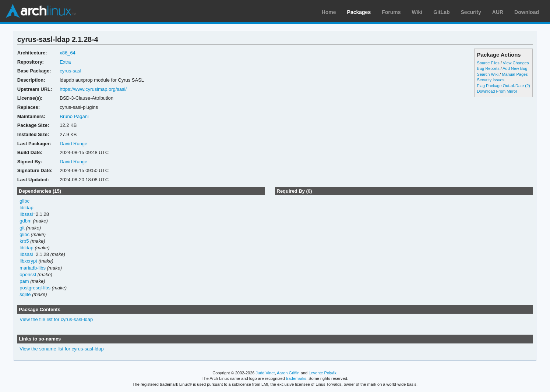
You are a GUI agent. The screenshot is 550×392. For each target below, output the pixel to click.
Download (527, 12)
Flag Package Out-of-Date (501, 86)
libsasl (26, 214)
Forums (391, 12)
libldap (27, 208)
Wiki (417, 12)
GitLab (441, 12)
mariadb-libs (33, 268)
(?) (527, 86)
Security (471, 12)
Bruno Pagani (74, 116)
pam (24, 281)
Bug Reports (488, 68)
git (22, 228)
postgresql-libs (35, 288)
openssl (28, 275)
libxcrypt (28, 261)
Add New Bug (515, 68)
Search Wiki (488, 74)
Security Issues (491, 80)
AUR (498, 12)
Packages (359, 12)
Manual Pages (515, 74)
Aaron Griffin (288, 373)
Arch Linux (40, 11)
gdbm (25, 221)
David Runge (73, 144)
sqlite (25, 294)
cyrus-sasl (70, 71)
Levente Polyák (322, 373)
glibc (24, 201)
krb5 (24, 241)
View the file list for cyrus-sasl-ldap (56, 319)
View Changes (516, 63)
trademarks (296, 378)
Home (329, 12)
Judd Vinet (265, 373)
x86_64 (68, 53)
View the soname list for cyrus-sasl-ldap (62, 349)
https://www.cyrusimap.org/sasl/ (93, 89)
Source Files (488, 63)
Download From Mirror (497, 91)
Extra (65, 62)
